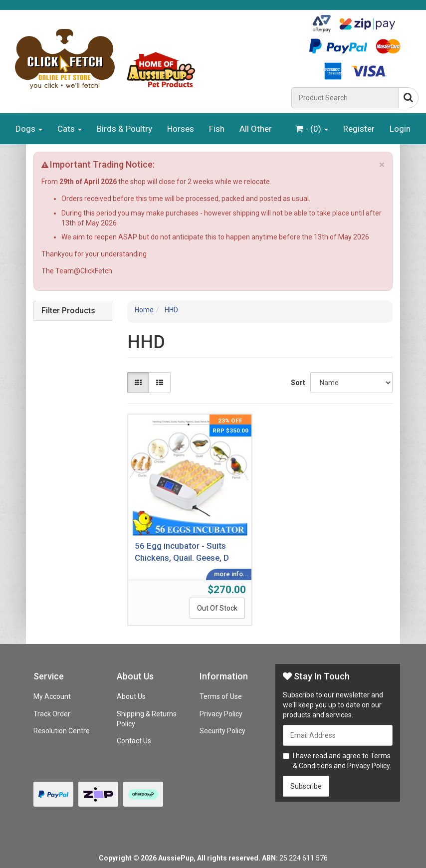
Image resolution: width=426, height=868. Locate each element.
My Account (52, 696)
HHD (171, 310)
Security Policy (222, 731)
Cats (70, 129)
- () (312, 129)
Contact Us (134, 741)
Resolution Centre (62, 731)
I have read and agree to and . (337, 761)
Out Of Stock (217, 608)
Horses (181, 129)
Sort (297, 383)
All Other (256, 129)
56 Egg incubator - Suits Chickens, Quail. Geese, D (182, 552)
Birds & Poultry (124, 129)
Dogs (29, 129)
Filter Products (68, 311)
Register (359, 129)
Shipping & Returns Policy (147, 719)
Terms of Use (221, 696)
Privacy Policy (221, 714)
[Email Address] (338, 735)
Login (400, 129)
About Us (131, 696)
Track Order (52, 714)
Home (144, 310)
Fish (217, 129)
